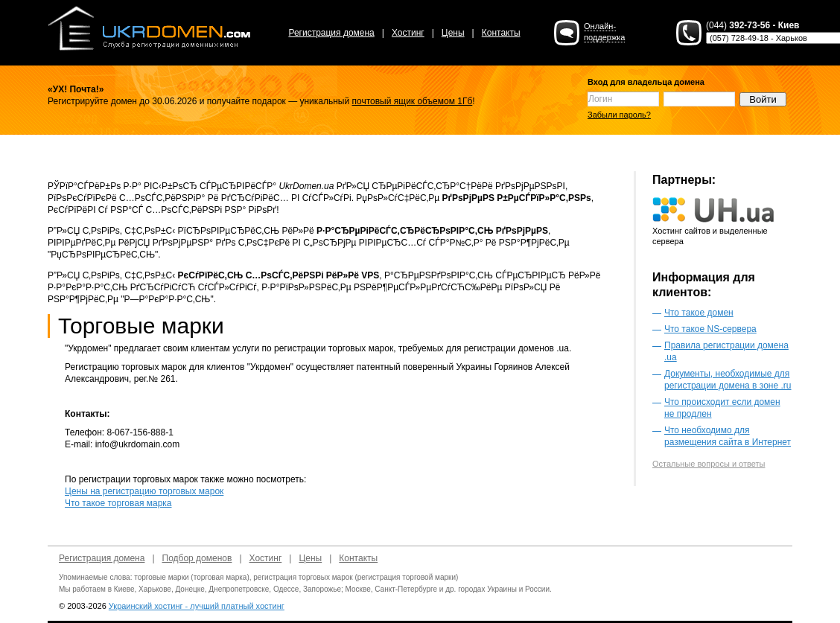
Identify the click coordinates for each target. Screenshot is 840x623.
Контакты (501, 33)
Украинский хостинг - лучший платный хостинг (197, 606)
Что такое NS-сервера (710, 329)
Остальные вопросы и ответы (709, 464)
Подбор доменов (197, 558)
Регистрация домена (331, 33)
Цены (453, 33)
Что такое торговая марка (118, 503)
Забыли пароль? (619, 115)
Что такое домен (699, 313)
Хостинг (408, 33)
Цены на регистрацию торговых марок (144, 491)
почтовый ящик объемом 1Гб (413, 101)
